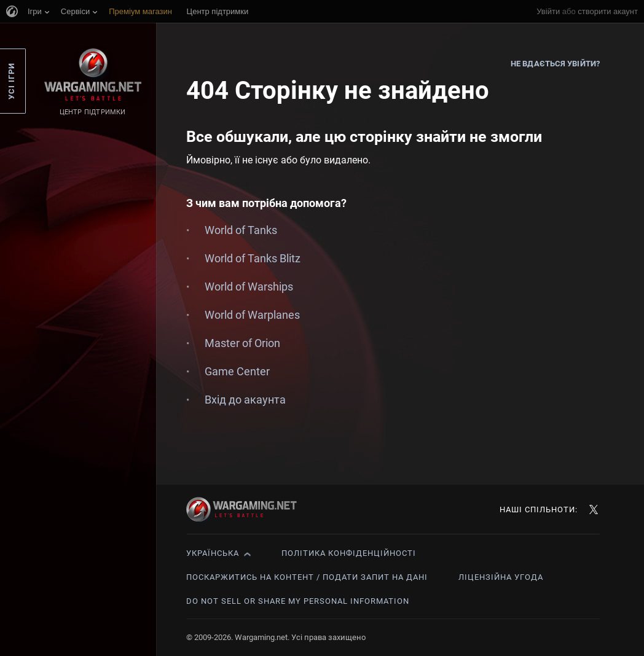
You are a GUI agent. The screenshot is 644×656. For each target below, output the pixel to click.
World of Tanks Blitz (253, 258)
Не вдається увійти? (555, 64)
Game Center (237, 371)
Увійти (548, 11)
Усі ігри (11, 81)
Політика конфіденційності (349, 553)
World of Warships (249, 287)
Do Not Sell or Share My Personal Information (298, 601)
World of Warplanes (252, 315)
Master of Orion (242, 343)
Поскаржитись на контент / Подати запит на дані (307, 577)
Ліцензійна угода (501, 577)
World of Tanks (241, 230)
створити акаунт (608, 11)
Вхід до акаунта (245, 400)
